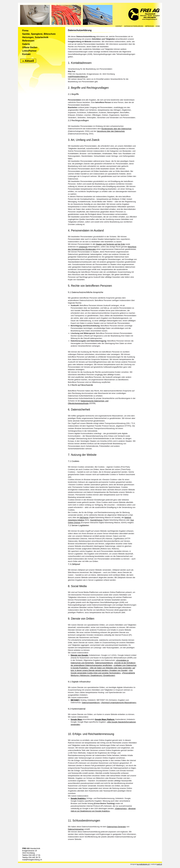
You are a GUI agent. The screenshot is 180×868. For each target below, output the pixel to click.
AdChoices (84, 517)
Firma (25, 31)
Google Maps (76, 719)
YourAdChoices (96, 520)
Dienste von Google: (80, 655)
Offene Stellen (30, 47)
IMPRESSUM (149, 26)
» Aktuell (28, 61)
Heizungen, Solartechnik (35, 37)
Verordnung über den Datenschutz (111, 131)
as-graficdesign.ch (143, 864)
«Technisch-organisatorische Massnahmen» (119, 703)
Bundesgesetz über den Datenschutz (116, 129)
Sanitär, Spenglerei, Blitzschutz (39, 34)
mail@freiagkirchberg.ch (78, 77)
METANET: (75, 700)
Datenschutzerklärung (134, 26)
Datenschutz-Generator (116, 827)
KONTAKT (119, 26)
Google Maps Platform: (105, 719)
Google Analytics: (78, 798)
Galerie (26, 44)
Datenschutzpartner (76, 829)
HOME (158, 26)
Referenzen (28, 41)
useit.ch (159, 864)
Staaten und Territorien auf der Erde (110, 244)
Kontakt (26, 54)
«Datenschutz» (121, 808)
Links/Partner (29, 51)
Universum (83, 247)
